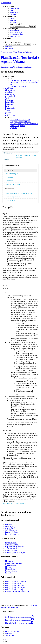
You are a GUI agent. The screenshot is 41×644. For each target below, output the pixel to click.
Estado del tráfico (11, 571)
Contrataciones (10, 565)
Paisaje (8, 106)
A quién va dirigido (12, 174)
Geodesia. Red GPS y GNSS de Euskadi (24, 124)
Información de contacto (14, 184)
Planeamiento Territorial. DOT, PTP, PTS (24, 80)
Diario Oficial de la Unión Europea (18, 591)
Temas (12, 10)
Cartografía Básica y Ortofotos (20, 122)
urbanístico (23, 90)
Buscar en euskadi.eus (17, 24)
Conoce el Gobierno (12, 545)
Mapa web (13, 22)
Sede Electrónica (16, 36)
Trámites (13, 14)
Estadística (9, 573)
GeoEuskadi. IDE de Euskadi (20, 120)
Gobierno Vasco (15, 12)
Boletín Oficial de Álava (14, 583)
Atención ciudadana (12, 549)
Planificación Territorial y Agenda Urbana (20, 59)
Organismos (10, 181)
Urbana (23, 109)
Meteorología (10, 569)
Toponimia (13, 128)
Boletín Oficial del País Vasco (16, 581)
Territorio (23, 96)
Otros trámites (10, 200)
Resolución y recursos (13, 197)
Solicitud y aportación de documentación (19, 193)
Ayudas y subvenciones (13, 563)
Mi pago (8, 567)
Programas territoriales (18, 86)
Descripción (10, 170)
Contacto (13, 18)
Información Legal (12, 532)
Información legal (16, 32)
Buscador (13, 20)
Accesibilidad (14, 30)
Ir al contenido (6, 3)
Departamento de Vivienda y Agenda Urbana (17, 52)
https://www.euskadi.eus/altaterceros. (14, 503)
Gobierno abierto (11, 551)
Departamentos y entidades (15, 547)
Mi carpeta (9, 48)
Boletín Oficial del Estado (14, 589)
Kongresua (23, 103)
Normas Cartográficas (17, 126)
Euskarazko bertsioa (12, 632)
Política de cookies (16, 34)
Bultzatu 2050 (23, 114)
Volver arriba (10, 635)
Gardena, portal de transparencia (17, 553)
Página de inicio (15, 8)
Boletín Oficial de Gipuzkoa (15, 587)
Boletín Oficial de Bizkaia (14, 585)
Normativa (9, 100)
